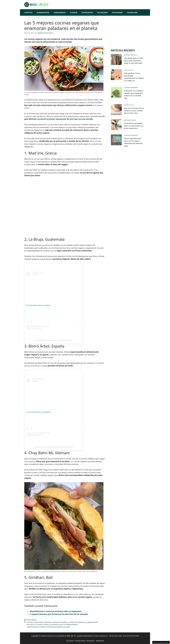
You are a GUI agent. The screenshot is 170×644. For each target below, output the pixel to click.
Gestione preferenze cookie (161, 642)
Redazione (100, 641)
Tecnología (132, 12)
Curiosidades (60, 12)
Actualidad (102, 12)
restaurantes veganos (60, 622)
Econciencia (87, 12)
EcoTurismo (117, 12)
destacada (48, 622)
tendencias (73, 622)
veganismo (82, 622)
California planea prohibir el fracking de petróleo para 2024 (48, 627)
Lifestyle (28, 12)
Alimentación (43, 12)
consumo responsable (35, 622)
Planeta (74, 12)
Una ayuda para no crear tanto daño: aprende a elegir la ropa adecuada (133, 61)
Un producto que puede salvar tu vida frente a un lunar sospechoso (134, 126)
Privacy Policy (80, 641)
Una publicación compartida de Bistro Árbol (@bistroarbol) (54, 447)
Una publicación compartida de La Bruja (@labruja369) (54, 340)
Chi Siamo (70, 641)
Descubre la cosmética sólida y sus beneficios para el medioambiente (52, 624)
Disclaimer (91, 641)
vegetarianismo (92, 622)
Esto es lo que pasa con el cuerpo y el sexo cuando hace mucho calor (134, 111)
